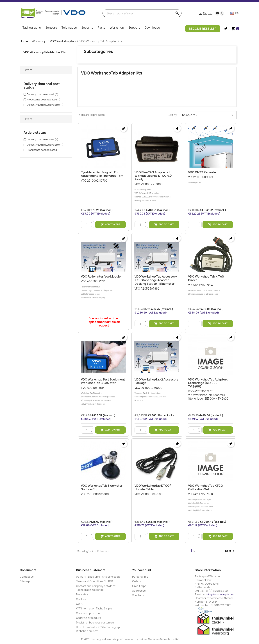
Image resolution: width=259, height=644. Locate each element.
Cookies (81, 599)
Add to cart (110, 225)
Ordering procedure (89, 618)
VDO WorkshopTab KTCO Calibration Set (206, 487)
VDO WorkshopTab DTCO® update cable (153, 487)
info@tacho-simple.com (221, 594)
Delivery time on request (43, 94)
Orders (137, 581)
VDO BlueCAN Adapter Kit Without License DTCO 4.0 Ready (153, 176)
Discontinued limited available (45, 105)
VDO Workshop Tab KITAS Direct (206, 278)
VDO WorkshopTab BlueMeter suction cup (102, 487)
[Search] (142, 13)
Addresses (139, 591)
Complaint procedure (89, 613)
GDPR (80, 604)
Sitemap (25, 581)
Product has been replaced (44, 100)
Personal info (140, 577)
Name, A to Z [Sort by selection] (208, 115)
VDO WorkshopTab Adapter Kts (45, 52)
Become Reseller (203, 29)
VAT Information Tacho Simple (94, 608)
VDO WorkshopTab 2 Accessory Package (156, 381)
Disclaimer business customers (95, 622)
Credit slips (139, 586)
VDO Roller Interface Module (101, 276)
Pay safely (82, 594)
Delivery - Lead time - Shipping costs (98, 577)
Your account (142, 570)
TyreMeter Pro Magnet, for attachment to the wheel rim (102, 174)
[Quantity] (87, 225)
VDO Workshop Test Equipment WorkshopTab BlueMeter (103, 381)
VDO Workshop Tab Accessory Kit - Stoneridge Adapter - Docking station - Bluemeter (156, 280)
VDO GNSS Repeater (203, 172)
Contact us (27, 577)
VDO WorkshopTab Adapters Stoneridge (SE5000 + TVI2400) (208, 383)
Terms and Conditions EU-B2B (95, 581)
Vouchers (138, 595)
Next (230, 551)
